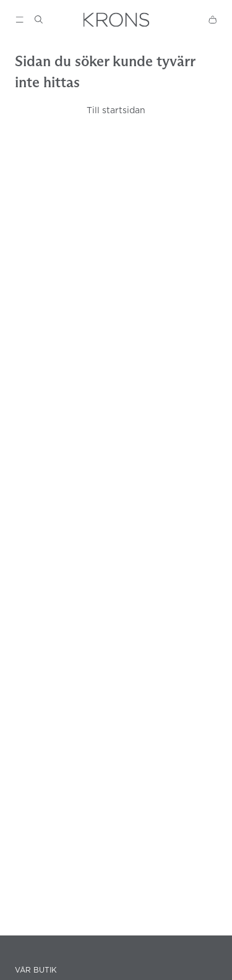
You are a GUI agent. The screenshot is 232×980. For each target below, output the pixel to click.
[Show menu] (19, 19)
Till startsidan (116, 110)
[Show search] (39, 20)
